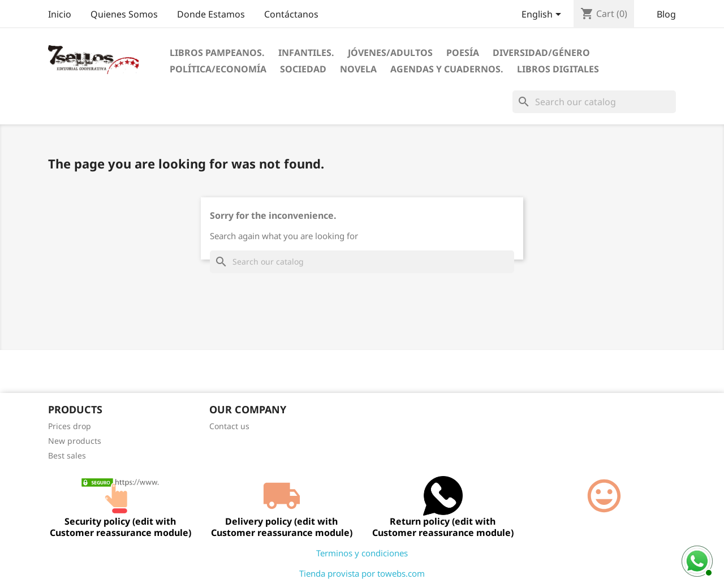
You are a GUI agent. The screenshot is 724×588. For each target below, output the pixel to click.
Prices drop (70, 426)
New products (75, 441)
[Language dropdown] (543, 15)
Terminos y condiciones (362, 553)
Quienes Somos (124, 14)
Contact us (229, 426)
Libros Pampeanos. (217, 53)
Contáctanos (291, 14)
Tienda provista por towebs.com (362, 573)
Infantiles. (306, 53)
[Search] (594, 102)
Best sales (67, 455)
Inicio (60, 14)
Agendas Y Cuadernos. (447, 69)
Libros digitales (558, 69)
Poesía (463, 53)
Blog (666, 14)
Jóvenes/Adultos (390, 53)
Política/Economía (218, 69)
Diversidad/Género (541, 53)
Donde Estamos (211, 14)
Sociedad (303, 69)
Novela (358, 69)
